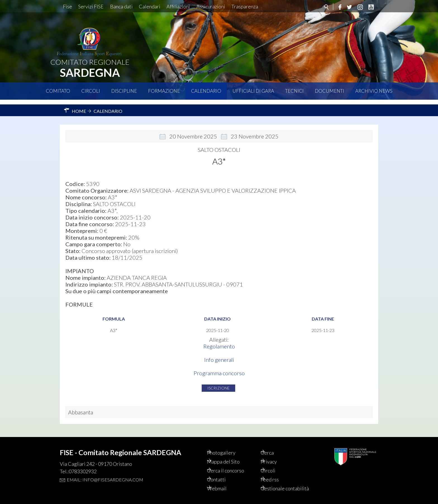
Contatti (224, 472)
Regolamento (219, 341)
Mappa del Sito (231, 453)
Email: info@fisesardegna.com (105, 470)
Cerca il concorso (235, 462)
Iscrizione (218, 383)
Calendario (206, 91)
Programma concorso (219, 368)
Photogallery (229, 443)
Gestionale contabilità (280, 485)
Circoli (91, 91)
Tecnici (294, 91)
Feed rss (278, 472)
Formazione (164, 91)
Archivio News (374, 91)
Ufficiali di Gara (253, 91)
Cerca (275, 443)
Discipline (124, 91)
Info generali (219, 355)
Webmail (225, 481)
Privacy (276, 453)
